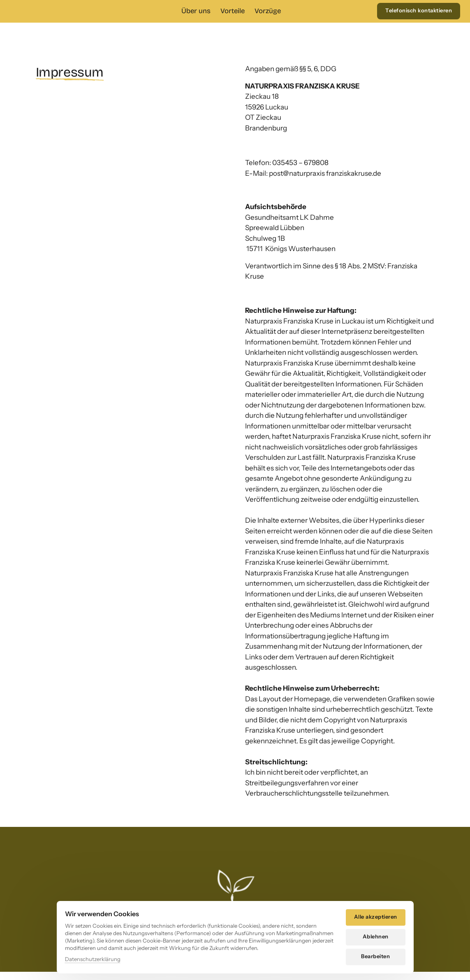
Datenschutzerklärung (93, 959)
